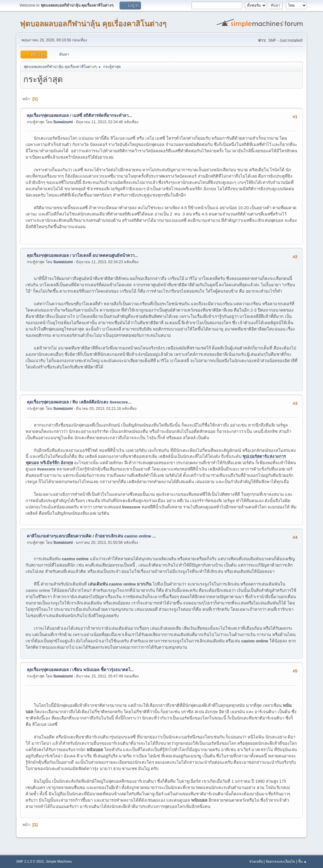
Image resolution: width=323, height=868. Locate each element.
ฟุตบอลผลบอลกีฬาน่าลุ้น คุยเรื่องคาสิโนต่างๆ (93, 24)
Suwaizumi (63, 122)
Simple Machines (59, 861)
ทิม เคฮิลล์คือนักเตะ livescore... (102, 402)
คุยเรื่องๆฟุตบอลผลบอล (48, 115)
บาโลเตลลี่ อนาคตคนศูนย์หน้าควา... (105, 255)
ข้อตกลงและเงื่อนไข (280, 861)
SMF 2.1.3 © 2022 (30, 861)
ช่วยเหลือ (256, 861)
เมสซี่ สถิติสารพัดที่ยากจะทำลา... (102, 115)
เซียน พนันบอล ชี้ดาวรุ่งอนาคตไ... (103, 670)
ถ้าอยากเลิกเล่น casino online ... (125, 536)
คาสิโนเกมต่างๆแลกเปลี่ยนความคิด (59, 536)
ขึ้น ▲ (302, 861)
